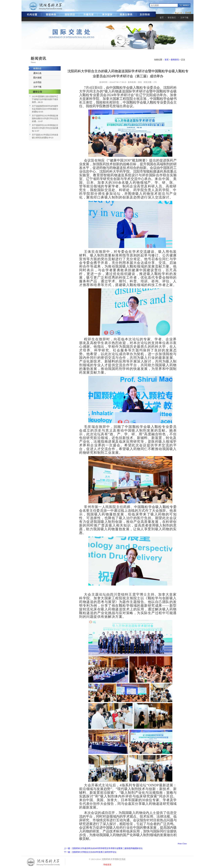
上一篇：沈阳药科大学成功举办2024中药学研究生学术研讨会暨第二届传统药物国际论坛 (103, 848)
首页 (167, 60)
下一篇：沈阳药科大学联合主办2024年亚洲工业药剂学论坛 (90, 852)
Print (180, 844)
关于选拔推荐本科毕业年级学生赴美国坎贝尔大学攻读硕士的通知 (45, 109)
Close (185, 844)
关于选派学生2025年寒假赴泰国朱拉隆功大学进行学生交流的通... (45, 118)
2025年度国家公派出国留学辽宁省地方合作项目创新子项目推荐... (45, 99)
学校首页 (107, 865)
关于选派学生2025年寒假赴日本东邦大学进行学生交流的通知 (45, 128)
